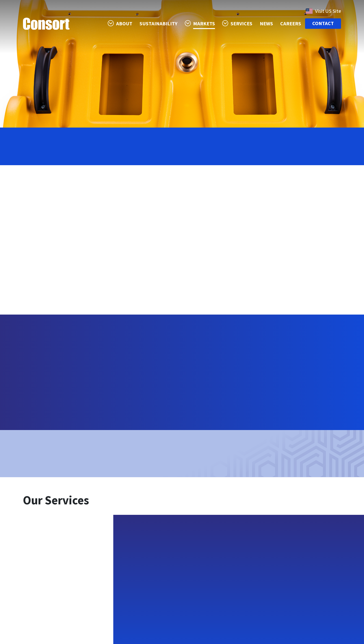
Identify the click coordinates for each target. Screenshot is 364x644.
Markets (204, 24)
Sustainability (159, 24)
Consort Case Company (46, 24)
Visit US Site (323, 11)
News (266, 24)
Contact (323, 24)
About (124, 24)
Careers (291, 24)
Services (242, 24)
